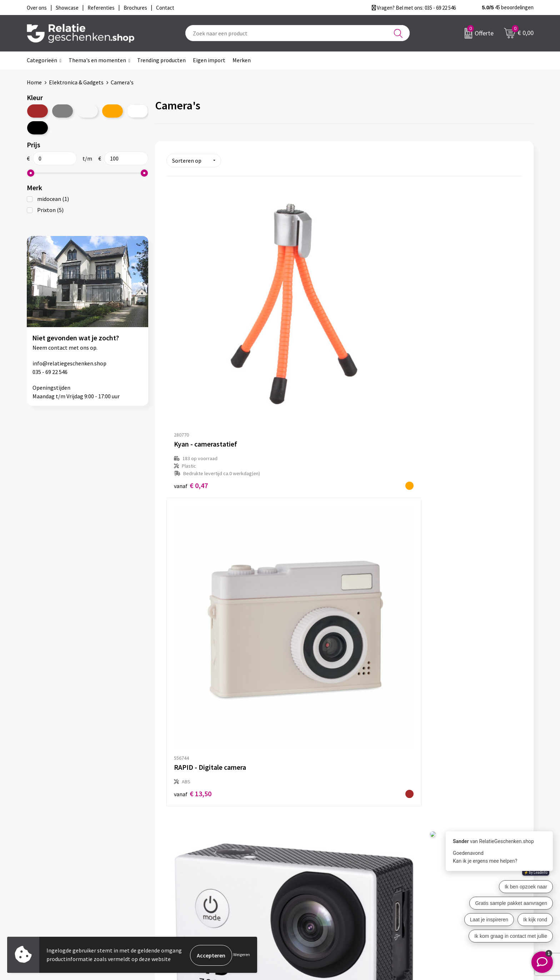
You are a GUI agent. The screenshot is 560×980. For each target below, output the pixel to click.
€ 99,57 (193, 703)
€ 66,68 (311, 525)
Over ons (174, 847)
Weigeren (242, 955)
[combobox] (297, 33)
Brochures (301, 870)
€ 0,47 (191, 348)
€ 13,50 (311, 332)
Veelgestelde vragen (188, 870)
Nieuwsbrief (178, 858)
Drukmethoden (182, 881)
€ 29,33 (430, 340)
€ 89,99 (430, 525)
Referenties (303, 881)
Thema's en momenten (97, 60)
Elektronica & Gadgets (76, 82)
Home (34, 82)
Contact (299, 847)
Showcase (301, 858)
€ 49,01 (193, 525)
